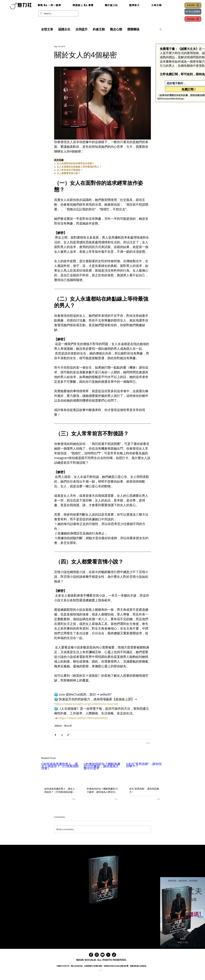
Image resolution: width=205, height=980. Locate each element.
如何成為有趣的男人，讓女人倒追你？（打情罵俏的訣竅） (60, 790)
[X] (108, 955)
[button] (161, 29)
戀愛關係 (133, 29)
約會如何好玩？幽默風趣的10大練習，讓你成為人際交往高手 (102, 790)
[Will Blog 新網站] (193, 12)
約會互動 (99, 29)
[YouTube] (193, 19)
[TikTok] (114, 955)
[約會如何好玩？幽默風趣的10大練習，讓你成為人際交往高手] (103, 773)
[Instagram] (97, 955)
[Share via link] (68, 735)
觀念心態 (116, 29)
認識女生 (64, 29)
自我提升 (82, 29)
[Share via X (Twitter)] (62, 735)
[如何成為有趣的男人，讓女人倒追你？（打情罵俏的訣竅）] (60, 773)
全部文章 (47, 29)
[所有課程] (193, 5)
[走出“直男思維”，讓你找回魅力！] (145, 773)
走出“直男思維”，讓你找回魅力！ (144, 790)
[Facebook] (91, 955)
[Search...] (58, 13)
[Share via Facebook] (55, 735)
